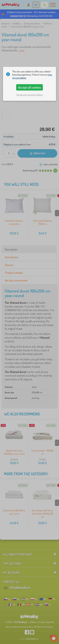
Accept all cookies (30, 87)
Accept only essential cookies (30, 95)
